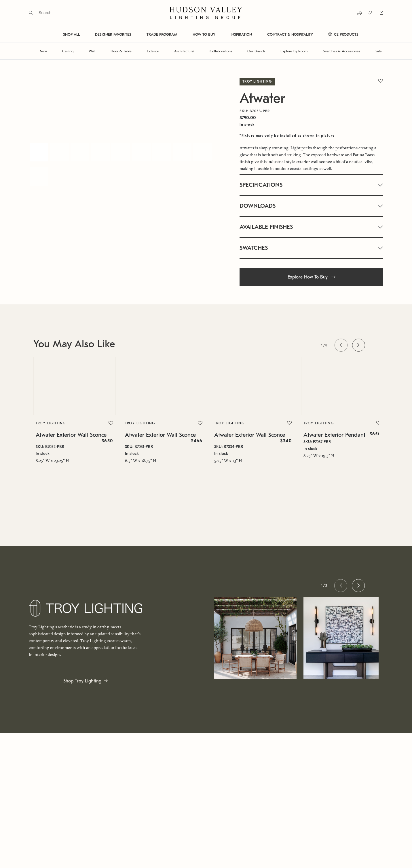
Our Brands (256, 51)
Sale (379, 51)
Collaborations (221, 51)
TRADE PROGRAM (162, 34)
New (43, 51)
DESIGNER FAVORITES (113, 34)
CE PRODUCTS (343, 34)
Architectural (184, 51)
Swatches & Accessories (341, 51)
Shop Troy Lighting (82, 681)
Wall (92, 51)
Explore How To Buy (312, 277)
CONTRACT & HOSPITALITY (290, 34)
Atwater (262, 98)
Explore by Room (294, 51)
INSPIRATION (241, 34)
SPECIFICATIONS (261, 185)
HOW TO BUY (204, 34)
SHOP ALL (71, 34)
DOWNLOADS (258, 206)
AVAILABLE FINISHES (266, 227)
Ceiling (68, 51)
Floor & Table (121, 51)
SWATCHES (254, 248)
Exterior (153, 51)
